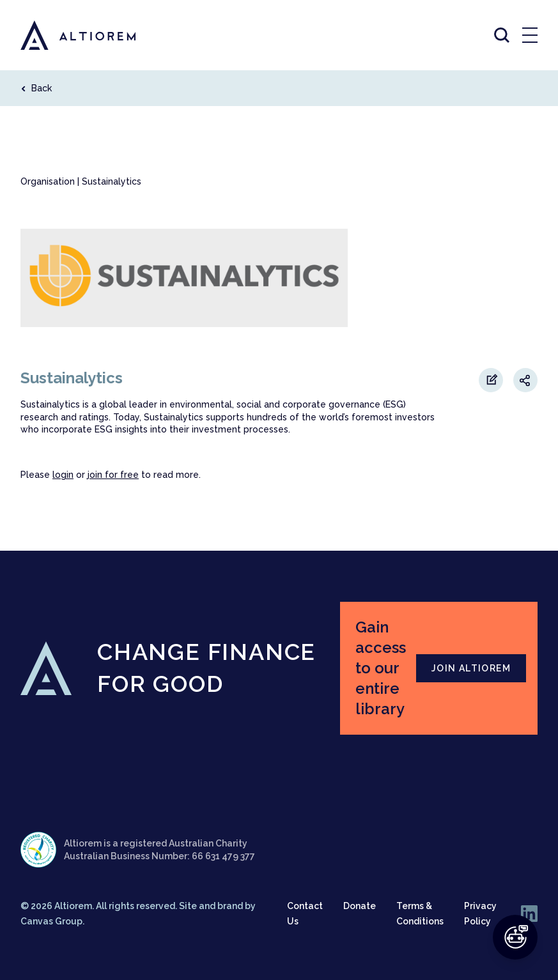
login (63, 475)
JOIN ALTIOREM (471, 668)
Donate (360, 906)
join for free (113, 475)
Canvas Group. (52, 921)
